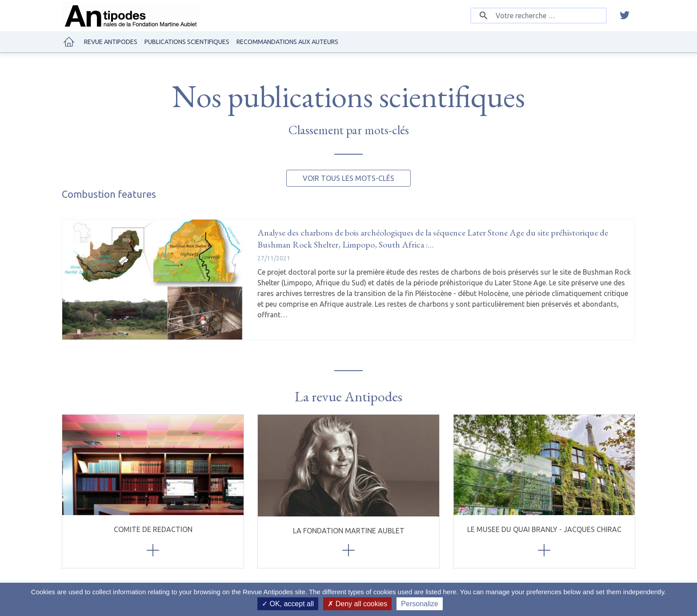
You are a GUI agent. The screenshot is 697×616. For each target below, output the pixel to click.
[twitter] (625, 16)
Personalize (420, 604)
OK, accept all (288, 604)
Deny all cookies (357, 604)
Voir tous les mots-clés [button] (348, 178)
